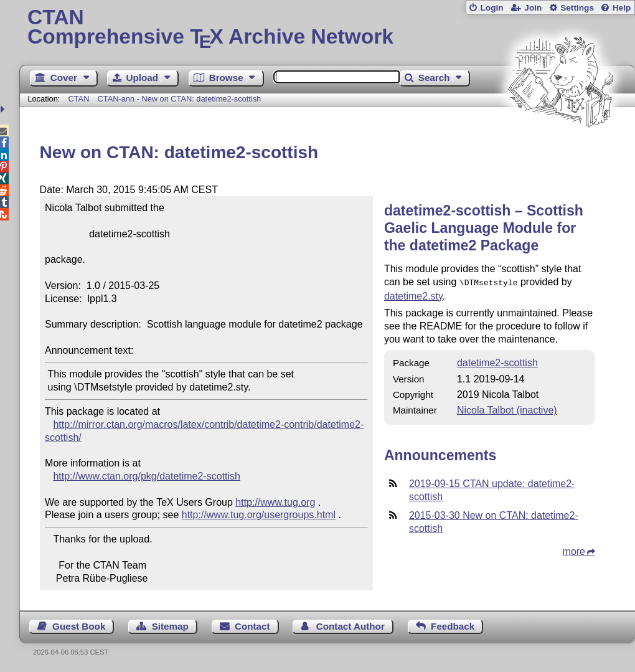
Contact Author (350, 626)
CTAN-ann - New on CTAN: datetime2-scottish (180, 99)
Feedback (453, 626)
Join (533, 8)
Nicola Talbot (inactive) (507, 409)
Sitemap (170, 626)
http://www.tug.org (275, 502)
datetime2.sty (413, 295)
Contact (252, 626)
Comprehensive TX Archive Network (327, 28)
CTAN (78, 99)
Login (492, 8)
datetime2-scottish (497, 362)
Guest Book (79, 626)
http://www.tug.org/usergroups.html (259, 515)
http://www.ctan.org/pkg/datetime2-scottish (147, 476)
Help (622, 8)
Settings (577, 8)
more (574, 550)
